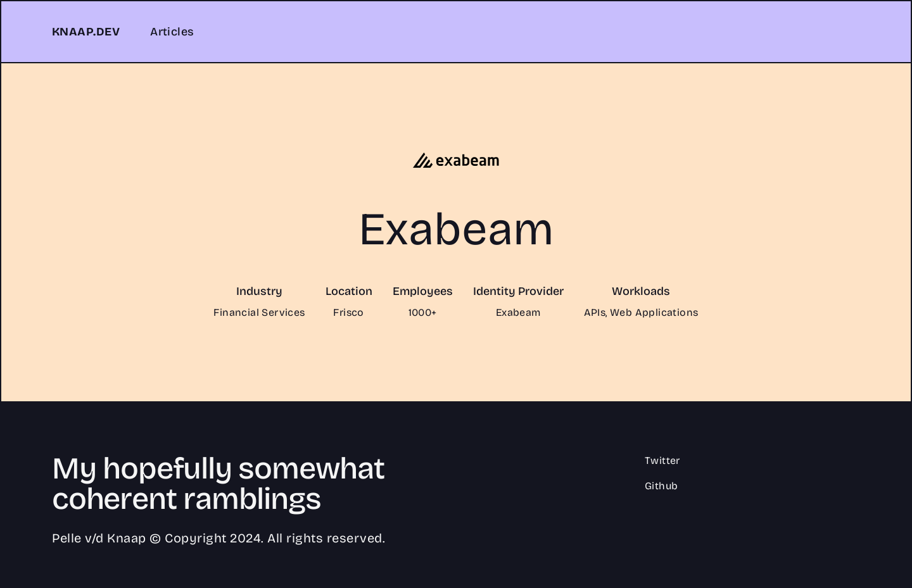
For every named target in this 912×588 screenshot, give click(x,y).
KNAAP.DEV (86, 32)
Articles (172, 32)
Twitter (662, 460)
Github (661, 486)
